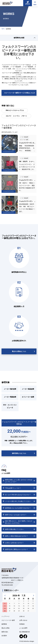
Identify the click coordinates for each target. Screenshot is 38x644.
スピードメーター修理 (8, 620)
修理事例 (4, 624)
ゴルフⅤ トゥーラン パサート (16, 116)
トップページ (5, 616)
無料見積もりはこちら (19, 453)
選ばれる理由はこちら (19, 351)
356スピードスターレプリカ (15, 110)
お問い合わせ (23, 620)
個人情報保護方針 (25, 632)
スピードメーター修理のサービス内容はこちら (19, 93)
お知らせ (22, 616)
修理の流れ (5, 632)
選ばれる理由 (5, 628)
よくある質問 (23, 628)
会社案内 (4, 636)
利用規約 (22, 624)
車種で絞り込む (8, 106)
